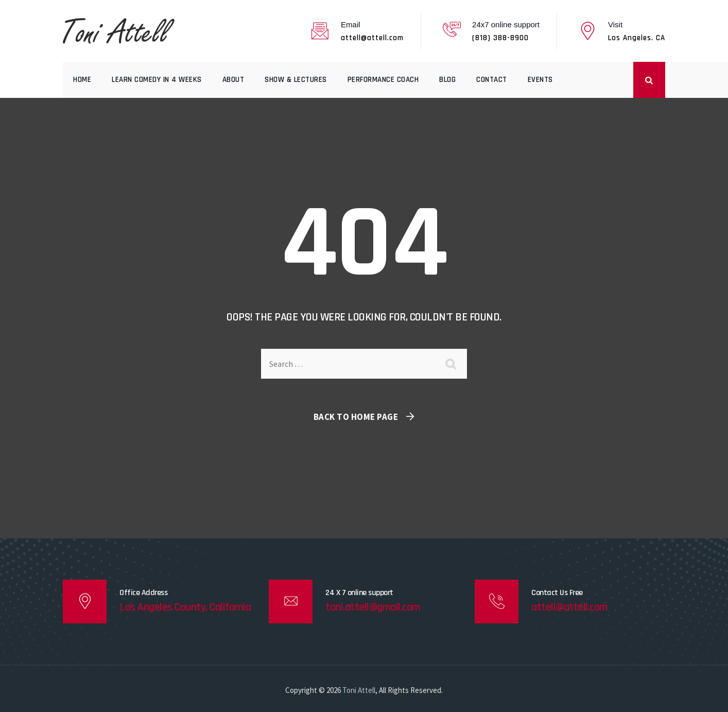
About (233, 80)
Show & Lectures (296, 80)
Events (540, 80)
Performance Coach (383, 80)
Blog (447, 80)
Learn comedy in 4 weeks (157, 80)
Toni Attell (359, 690)
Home (82, 80)
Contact (492, 80)
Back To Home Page (356, 417)
